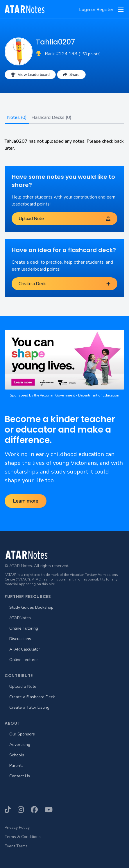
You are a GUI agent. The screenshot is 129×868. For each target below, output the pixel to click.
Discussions (20, 639)
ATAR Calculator (25, 649)
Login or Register (96, 10)
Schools (17, 755)
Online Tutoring (24, 628)
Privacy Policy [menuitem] (17, 827)
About (12, 723)
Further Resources (28, 596)
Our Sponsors (22, 734)
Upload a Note (23, 686)
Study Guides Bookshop (31, 607)
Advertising (20, 745)
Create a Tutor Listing (29, 707)
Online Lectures (24, 660)
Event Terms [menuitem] (16, 846)
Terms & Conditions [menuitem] (23, 837)
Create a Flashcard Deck (32, 697)
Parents (16, 766)
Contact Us (20, 776)
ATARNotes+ (21, 618)
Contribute (19, 676)
